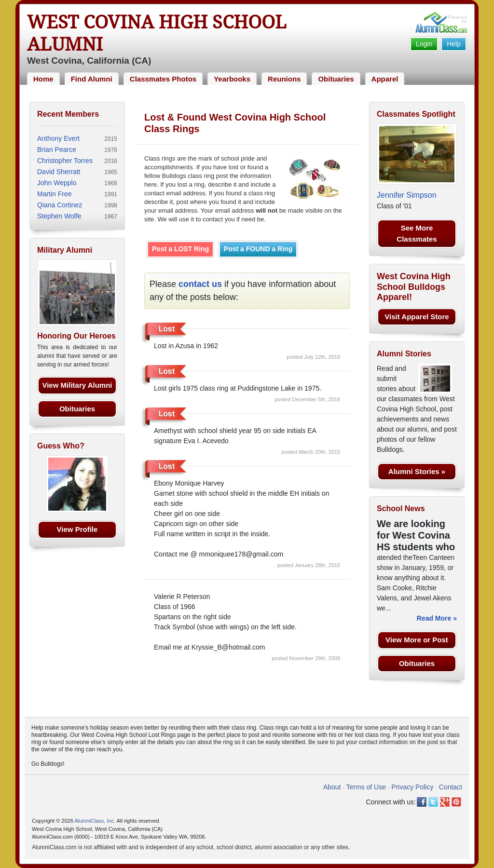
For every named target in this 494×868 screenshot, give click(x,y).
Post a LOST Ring (180, 249)
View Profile (77, 529)
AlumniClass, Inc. (95, 821)
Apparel (385, 79)
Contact (451, 787)
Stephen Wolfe (59, 216)
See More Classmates (417, 233)
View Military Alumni (77, 385)
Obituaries (336, 79)
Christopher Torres (65, 161)
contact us (200, 284)
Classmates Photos (163, 79)
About (332, 787)
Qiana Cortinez (60, 205)
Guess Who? (61, 446)
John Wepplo (57, 183)
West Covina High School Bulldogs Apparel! (414, 287)
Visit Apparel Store (417, 317)
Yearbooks (232, 79)
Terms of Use (366, 787)
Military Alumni (65, 250)
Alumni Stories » (417, 471)
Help (454, 44)
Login (424, 44)
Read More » (437, 618)
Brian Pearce (57, 149)
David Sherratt (59, 172)
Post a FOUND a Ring (258, 249)
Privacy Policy (412, 787)
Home (43, 79)
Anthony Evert (58, 138)
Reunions (284, 79)
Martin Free (55, 194)
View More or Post (417, 640)
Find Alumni (92, 79)
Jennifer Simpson (407, 195)
